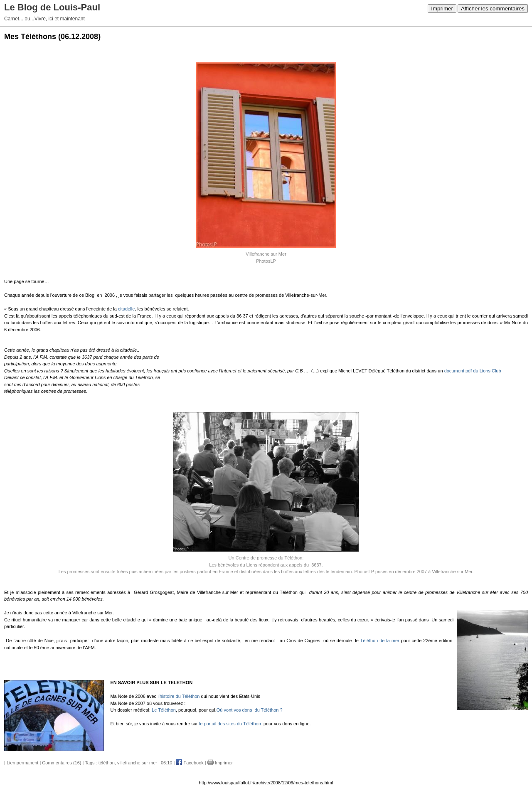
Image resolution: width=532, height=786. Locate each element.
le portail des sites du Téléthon (230, 724)
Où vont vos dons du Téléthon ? (250, 710)
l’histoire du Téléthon (179, 696)
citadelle (126, 309)
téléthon (107, 763)
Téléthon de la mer (380, 641)
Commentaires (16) (62, 763)
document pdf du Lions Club (473, 371)
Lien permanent (22, 763)
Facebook (190, 763)
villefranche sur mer (137, 763)
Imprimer (442, 9)
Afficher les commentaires (493, 9)
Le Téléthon (164, 710)
